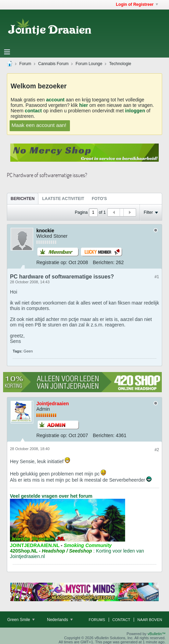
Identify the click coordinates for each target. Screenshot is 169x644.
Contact (121, 620)
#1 (157, 277)
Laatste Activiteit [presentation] (63, 199)
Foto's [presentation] (99, 199)
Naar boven (150, 620)
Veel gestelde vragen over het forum (51, 496)
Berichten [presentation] (23, 199)
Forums (97, 620)
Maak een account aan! (39, 125)
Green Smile (21, 620)
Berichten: (104, 262)
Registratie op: (52, 262)
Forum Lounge (89, 64)
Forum (25, 64)
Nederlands (60, 620)
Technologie (120, 64)
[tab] (23, 199)
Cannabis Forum (53, 64)
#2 (157, 450)
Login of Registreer (137, 4)
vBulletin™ (156, 634)
